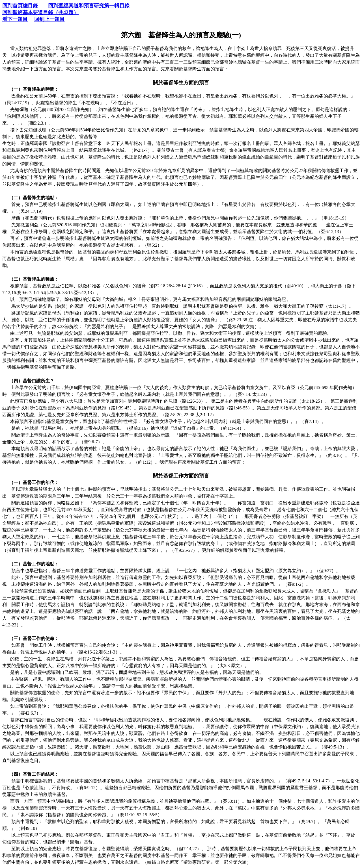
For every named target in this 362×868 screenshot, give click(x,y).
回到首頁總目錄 (20, 6)
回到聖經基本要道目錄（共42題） (40, 12)
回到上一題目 (49, 19)
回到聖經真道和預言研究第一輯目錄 (89, 6)
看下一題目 (15, 19)
